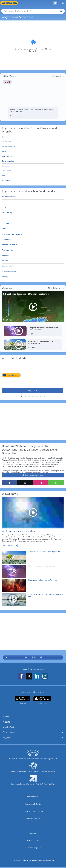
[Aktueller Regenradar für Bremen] (5, 218)
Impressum (33, 826)
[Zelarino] (33, 137)
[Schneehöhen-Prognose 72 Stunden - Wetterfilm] (33, 307)
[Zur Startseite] (10, 3)
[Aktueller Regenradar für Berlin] (4, 208)
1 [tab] (21, 396)
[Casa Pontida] (33, 171)
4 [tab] (33, 396)
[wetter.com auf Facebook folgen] (21, 676)
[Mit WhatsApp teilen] (56, 483)
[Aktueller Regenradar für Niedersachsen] (7, 240)
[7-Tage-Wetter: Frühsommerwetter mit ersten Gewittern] (33, 331)
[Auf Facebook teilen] (10, 483)
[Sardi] (33, 152)
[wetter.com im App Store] (42, 700)
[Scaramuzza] (33, 142)
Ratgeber (7, 737)
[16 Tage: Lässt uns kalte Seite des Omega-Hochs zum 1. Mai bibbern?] (32, 600)
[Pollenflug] (55, 3)
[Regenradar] (33, 377)
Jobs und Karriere (33, 797)
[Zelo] (33, 176)
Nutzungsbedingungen (33, 848)
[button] (33, 717)
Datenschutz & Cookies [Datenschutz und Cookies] (33, 804)
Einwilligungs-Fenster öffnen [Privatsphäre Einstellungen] (33, 811)
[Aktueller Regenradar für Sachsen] (5, 261)
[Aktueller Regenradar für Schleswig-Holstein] (9, 272)
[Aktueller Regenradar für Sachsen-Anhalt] (8, 266)
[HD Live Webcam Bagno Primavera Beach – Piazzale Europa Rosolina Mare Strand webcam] (33, 96)
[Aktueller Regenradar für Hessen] (5, 229)
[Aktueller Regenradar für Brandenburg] (7, 213)
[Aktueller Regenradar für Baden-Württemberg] (9, 197)
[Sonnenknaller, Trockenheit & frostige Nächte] (32, 558)
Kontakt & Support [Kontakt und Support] (33, 819)
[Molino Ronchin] (33, 156)
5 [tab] (37, 396)
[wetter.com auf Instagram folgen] (45, 676)
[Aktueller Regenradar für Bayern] (5, 202)
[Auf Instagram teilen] (41, 483)
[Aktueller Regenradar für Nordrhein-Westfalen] (10, 245)
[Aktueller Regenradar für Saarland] (5, 256)
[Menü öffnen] (62, 3)
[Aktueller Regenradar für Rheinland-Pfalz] (8, 251)
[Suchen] (60, 11)
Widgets (6, 722)
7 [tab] (45, 396)
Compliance (33, 833)
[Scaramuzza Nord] (33, 147)
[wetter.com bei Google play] (23, 700)
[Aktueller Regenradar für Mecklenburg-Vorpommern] (12, 235)
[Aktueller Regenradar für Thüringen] (6, 277)
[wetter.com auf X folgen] (29, 677)
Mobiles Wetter (9, 727)
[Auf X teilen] (25, 483)
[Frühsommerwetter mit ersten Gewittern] (32, 572)
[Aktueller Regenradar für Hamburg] (5, 224)
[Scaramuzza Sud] (33, 161)
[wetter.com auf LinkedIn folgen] (37, 676)
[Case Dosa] (33, 166)
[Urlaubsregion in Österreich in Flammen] (32, 586)
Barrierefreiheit (33, 840)
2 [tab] (25, 396)
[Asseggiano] (33, 181)
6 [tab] (41, 396)
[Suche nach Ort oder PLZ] (33, 11)
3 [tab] (29, 396)
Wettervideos (9, 732)
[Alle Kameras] (58, 76)
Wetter (6, 717)
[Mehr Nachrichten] (56, 288)
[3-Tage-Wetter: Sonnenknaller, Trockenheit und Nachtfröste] (33, 344)
